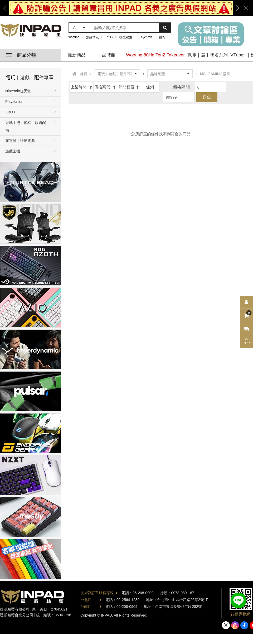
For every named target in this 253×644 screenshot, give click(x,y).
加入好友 (239, 600)
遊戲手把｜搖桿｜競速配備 (26, 126)
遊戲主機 (13, 151)
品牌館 (109, 55)
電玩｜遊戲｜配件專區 (30, 78)
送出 (207, 97)
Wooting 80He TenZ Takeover (155, 55)
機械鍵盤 (126, 37)
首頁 (84, 74)
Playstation (14, 102)
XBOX (10, 112)
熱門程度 (129, 87)
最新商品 (77, 55)
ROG (109, 37)
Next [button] (236, 8)
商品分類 (21, 55)
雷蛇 (162, 37)
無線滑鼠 (93, 37)
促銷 (150, 87)
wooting (74, 37)
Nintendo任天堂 (18, 91)
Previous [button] (7, 8)
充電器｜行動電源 (20, 141)
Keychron (146, 37)
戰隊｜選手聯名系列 (208, 55)
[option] (121, 8)
